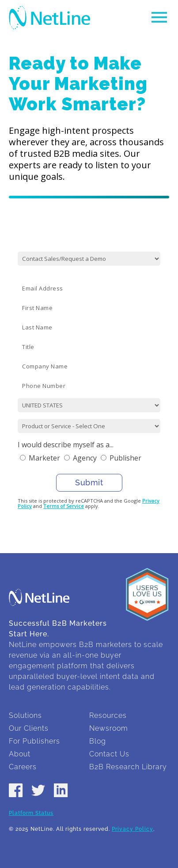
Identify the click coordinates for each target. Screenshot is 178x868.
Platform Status (31, 813)
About (20, 754)
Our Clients (29, 728)
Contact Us (109, 754)
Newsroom (109, 728)
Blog (98, 741)
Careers (23, 767)
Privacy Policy (133, 829)
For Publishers (34, 741)
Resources (108, 715)
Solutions (25, 715)
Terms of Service (64, 506)
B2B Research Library (128, 767)
